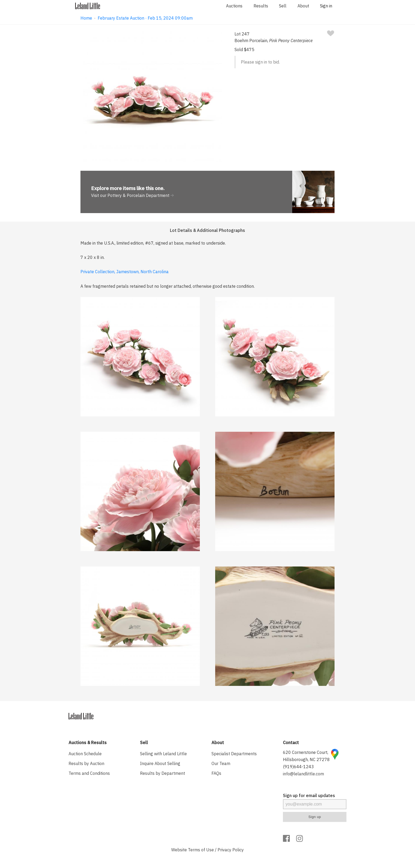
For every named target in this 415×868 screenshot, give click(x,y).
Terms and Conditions (89, 773)
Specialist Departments (234, 754)
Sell (283, 6)
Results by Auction (86, 763)
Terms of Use (201, 850)
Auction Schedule (85, 754)
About (303, 6)
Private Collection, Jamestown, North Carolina (125, 272)
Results (261, 6)
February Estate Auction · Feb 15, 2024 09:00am (145, 18)
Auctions (234, 6)
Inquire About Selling (160, 763)
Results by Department (163, 773)
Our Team (221, 763)
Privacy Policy (231, 850)
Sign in (326, 6)
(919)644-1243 (298, 767)
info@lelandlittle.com (303, 774)
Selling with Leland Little (163, 754)
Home (86, 18)
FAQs (216, 773)
